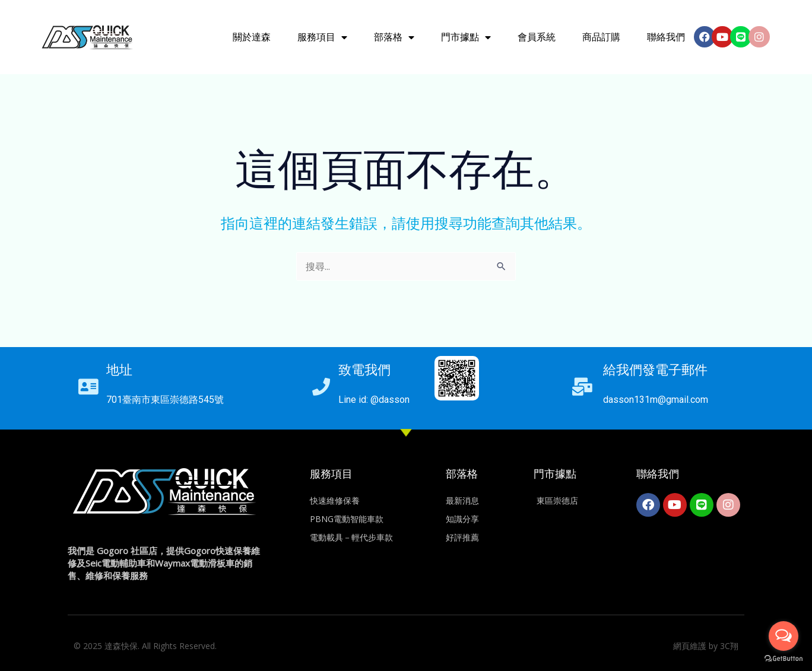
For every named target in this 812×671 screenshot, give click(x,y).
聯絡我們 (666, 37)
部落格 (394, 37)
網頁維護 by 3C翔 (706, 646)
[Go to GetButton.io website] (784, 659)
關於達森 (252, 37)
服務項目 (322, 37)
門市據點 (466, 37)
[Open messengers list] (784, 636)
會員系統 (537, 37)
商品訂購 (601, 37)
